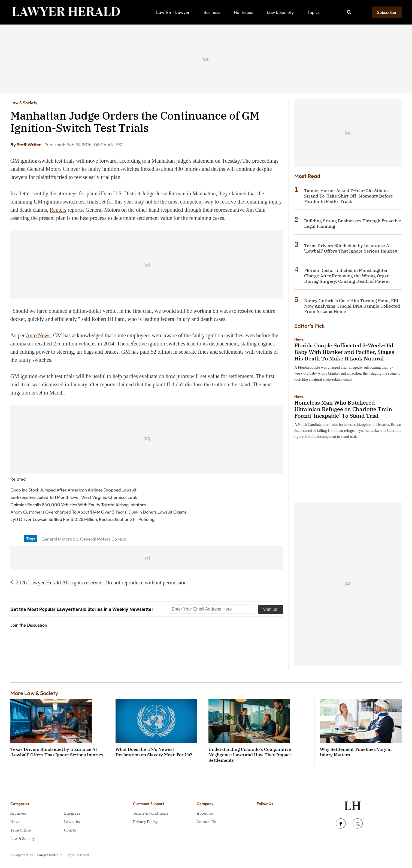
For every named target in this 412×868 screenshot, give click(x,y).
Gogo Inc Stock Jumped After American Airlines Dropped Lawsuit (73, 490)
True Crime (21, 830)
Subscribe (387, 12)
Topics (313, 12)
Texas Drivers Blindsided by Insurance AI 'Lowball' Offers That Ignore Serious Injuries (351, 248)
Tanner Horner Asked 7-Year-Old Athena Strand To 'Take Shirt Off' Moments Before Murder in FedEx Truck (349, 196)
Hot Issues (243, 12)
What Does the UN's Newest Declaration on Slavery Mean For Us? (154, 752)
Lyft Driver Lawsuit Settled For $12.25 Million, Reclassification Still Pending (82, 519)
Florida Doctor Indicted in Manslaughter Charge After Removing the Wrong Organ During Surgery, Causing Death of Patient (347, 276)
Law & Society (280, 12)
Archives (18, 813)
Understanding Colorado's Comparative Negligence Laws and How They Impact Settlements (250, 755)
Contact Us (206, 822)
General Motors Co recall (104, 539)
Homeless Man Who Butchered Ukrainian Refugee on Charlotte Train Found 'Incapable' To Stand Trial (343, 409)
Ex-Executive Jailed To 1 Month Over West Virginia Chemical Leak (74, 497)
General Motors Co (60, 539)
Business (212, 12)
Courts (70, 830)
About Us (205, 813)
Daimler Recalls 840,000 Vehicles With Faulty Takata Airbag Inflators (78, 505)
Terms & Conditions (151, 813)
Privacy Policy (145, 822)
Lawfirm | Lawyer (173, 12)
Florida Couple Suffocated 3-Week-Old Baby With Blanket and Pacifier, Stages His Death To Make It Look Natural (344, 352)
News (299, 339)
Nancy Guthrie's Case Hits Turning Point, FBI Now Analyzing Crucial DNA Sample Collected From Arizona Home (352, 306)
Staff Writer (29, 145)
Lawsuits (72, 822)
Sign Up (270, 609)
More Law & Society (34, 693)
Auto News (38, 335)
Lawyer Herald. (48, 855)
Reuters (58, 210)
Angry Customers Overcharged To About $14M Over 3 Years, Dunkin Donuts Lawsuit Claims (99, 512)
